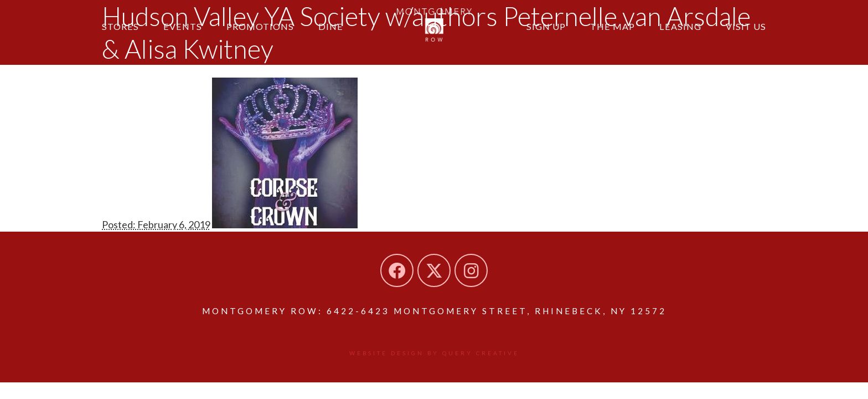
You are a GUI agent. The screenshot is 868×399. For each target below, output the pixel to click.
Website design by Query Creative (434, 353)
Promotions (260, 26)
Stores (120, 26)
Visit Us (746, 26)
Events (183, 26)
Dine (331, 26)
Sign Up (546, 26)
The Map (613, 26)
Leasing (680, 26)
